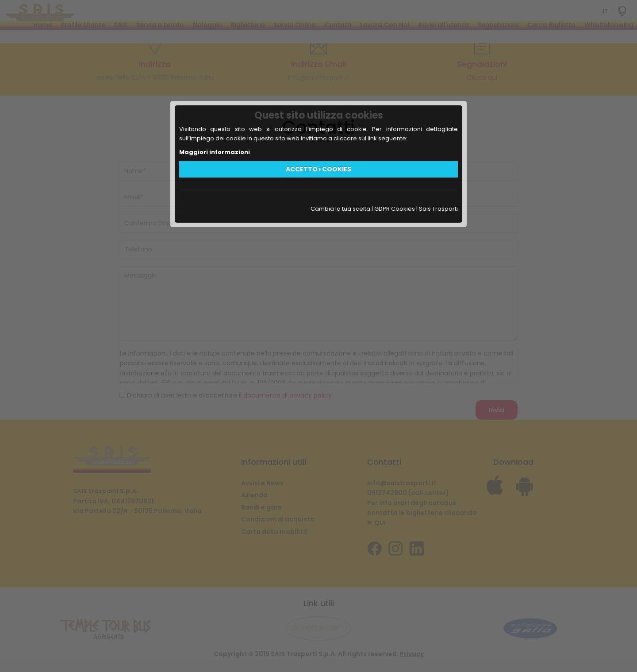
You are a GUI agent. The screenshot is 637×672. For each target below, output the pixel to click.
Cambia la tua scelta (340, 209)
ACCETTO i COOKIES (318, 169)
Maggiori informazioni (215, 152)
